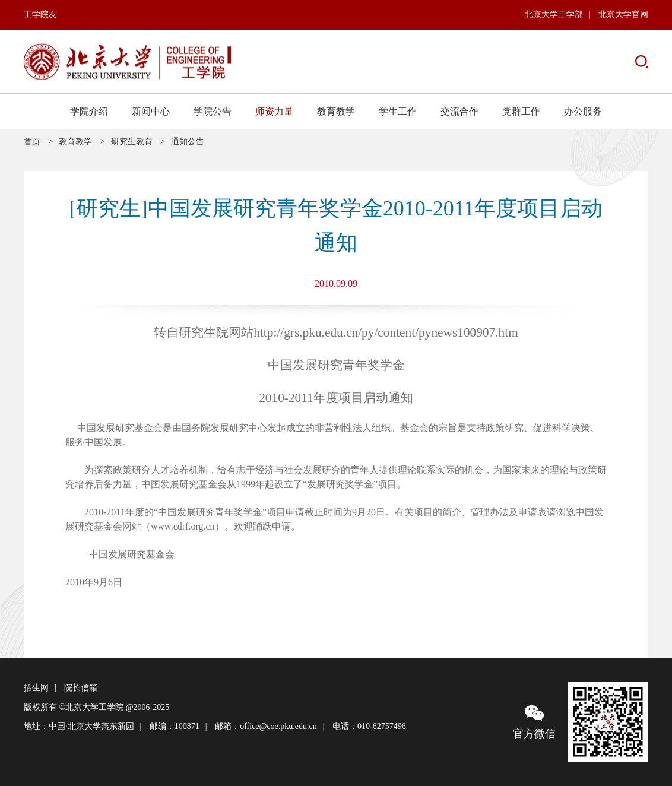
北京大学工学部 (554, 15)
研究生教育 (132, 142)
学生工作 (398, 111)
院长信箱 (81, 688)
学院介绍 (89, 111)
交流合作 (459, 111)
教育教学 (336, 111)
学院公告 (213, 111)
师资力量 (274, 111)
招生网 (36, 688)
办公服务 (583, 111)
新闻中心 (151, 111)
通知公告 (188, 142)
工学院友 (40, 15)
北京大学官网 (623, 15)
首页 (32, 142)
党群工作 (521, 111)
